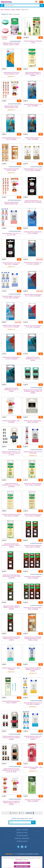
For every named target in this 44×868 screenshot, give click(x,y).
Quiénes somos (22, 841)
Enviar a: (36, 2)
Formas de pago (22, 835)
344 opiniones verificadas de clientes (28, 854)
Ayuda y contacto (22, 830)
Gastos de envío (22, 833)
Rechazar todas (22, 866)
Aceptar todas (22, 863)
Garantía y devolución (22, 838)
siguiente (30, 813)
